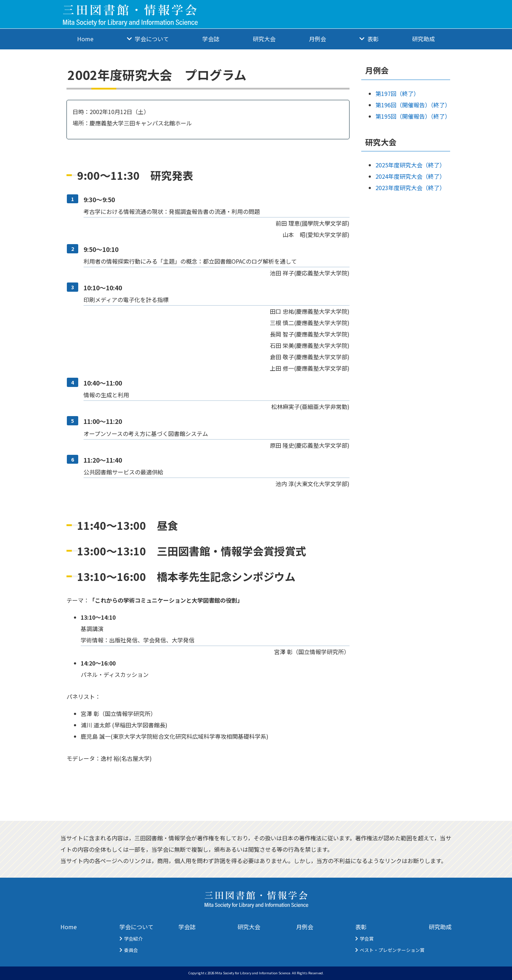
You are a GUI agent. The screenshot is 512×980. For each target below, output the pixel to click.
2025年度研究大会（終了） (410, 165)
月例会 (318, 39)
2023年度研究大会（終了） (410, 188)
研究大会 (264, 39)
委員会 (131, 950)
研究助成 (423, 39)
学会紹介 (133, 939)
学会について (152, 39)
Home (85, 39)
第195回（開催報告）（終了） (413, 116)
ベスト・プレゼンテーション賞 (392, 950)
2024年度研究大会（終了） (410, 176)
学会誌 (211, 39)
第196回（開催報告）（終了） (413, 105)
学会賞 (367, 939)
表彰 (373, 39)
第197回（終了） (397, 93)
